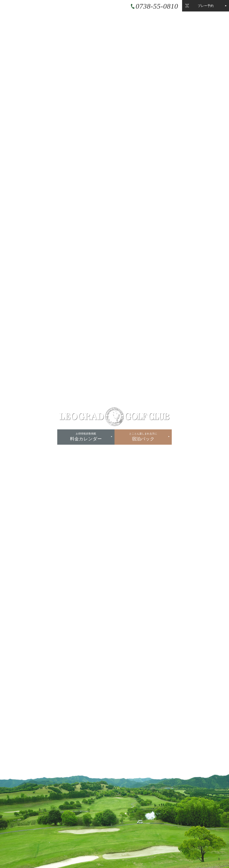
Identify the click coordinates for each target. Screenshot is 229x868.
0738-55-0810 (157, 6)
